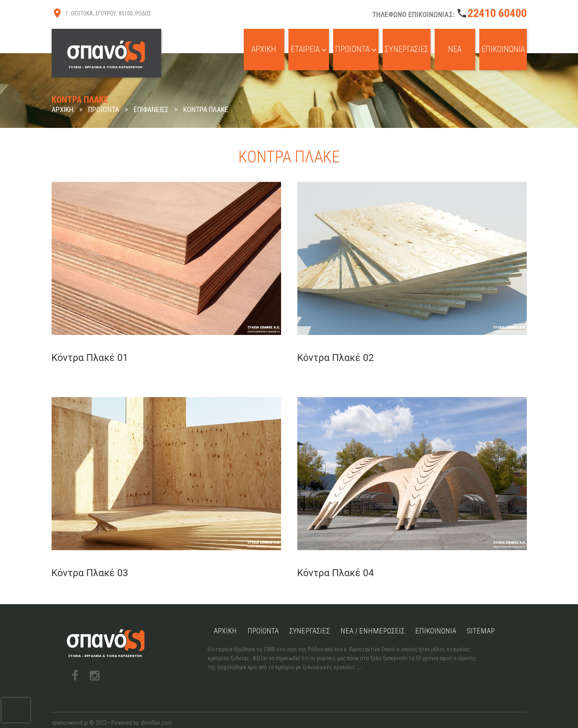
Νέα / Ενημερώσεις (383, 615)
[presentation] (16, 710)
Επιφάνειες (151, 109)
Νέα (450, 53)
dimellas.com (157, 706)
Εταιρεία (295, 53)
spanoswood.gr (70, 706)
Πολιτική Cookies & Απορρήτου (89, 715)
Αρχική (249, 53)
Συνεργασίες (400, 53)
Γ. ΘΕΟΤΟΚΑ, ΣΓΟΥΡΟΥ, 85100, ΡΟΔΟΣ (108, 13)
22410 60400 (497, 13)
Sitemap (497, 615)
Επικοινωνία (501, 53)
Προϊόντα (345, 53)
